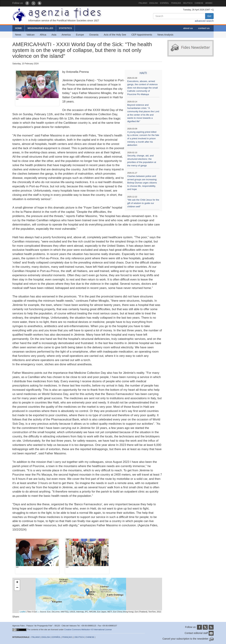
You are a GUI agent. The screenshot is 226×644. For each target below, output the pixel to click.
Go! (209, 16)
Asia (54, 35)
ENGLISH (154, 3)
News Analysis (165, 35)
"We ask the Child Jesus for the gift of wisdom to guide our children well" (143, 203)
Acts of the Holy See (115, 35)
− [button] (17, 588)
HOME (18, 28)
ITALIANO (143, 3)
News (18, 35)
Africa (43, 35)
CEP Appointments (142, 35)
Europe (80, 35)
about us (188, 28)
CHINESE (199, 3)
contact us (204, 28)
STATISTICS (65, 28)
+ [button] (17, 582)
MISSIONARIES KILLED (40, 28)
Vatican (31, 35)
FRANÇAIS (176, 3)
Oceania (94, 35)
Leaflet (23, 612)
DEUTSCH (188, 3)
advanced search (204, 21)
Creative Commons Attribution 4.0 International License (88, 630)
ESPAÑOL (164, 3)
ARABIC (209, 3)
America (66, 35)
